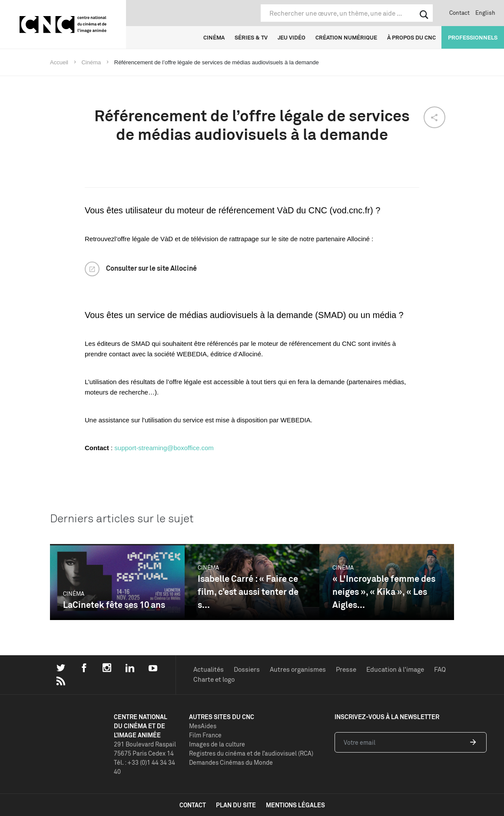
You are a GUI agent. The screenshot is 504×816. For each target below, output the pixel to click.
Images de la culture (217, 744)
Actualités (209, 669)
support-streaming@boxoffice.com (164, 448)
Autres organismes (298, 669)
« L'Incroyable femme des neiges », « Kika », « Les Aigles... (384, 592)
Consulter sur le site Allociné (151, 268)
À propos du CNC (411, 37)
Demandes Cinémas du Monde (231, 762)
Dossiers (247, 669)
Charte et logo (214, 679)
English (485, 13)
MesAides (203, 726)
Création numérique (346, 37)
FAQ (440, 669)
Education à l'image (395, 669)
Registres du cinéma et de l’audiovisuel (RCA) (251, 753)
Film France (205, 735)
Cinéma (214, 37)
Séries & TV (251, 37)
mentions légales (295, 805)
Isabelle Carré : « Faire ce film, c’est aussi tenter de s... (248, 592)
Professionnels (473, 37)
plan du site (236, 805)
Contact (459, 13)
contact (193, 805)
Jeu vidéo (292, 37)
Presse (346, 669)
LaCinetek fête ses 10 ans (114, 605)
